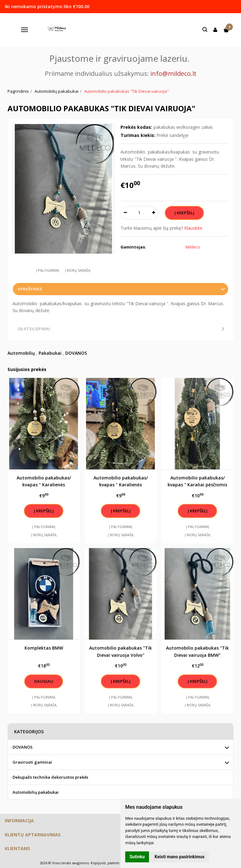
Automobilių (21, 353)
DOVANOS (76, 353)
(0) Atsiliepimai (34, 329)
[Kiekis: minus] (125, 213)
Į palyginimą (48, 270)
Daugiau (44, 681)
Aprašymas (30, 289)
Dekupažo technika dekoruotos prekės (50, 777)
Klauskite (193, 228)
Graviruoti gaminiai (32, 762)
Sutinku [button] (137, 857)
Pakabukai (50, 353)
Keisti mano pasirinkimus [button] (180, 857)
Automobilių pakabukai (36, 792)
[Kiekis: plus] (154, 213)
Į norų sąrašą (78, 270)
